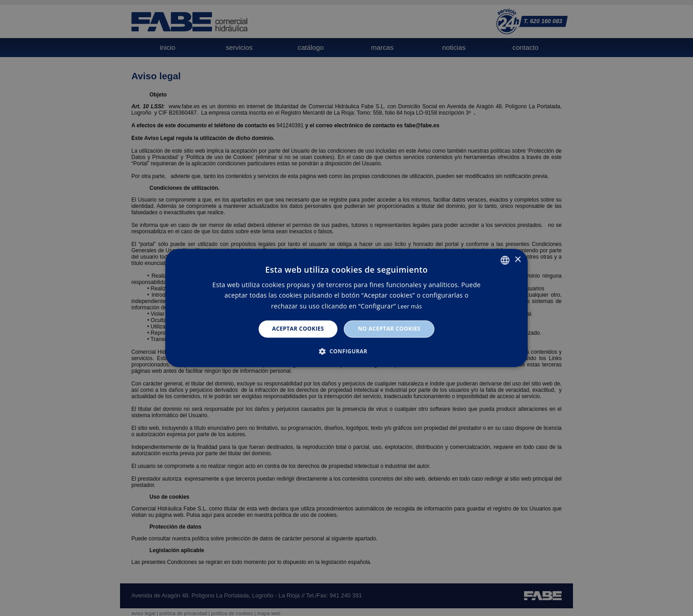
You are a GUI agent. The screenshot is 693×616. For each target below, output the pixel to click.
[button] (346, 351)
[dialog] (346, 308)
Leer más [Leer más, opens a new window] (410, 306)
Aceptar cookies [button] (298, 329)
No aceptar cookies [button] (389, 329)
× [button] (517, 260)
